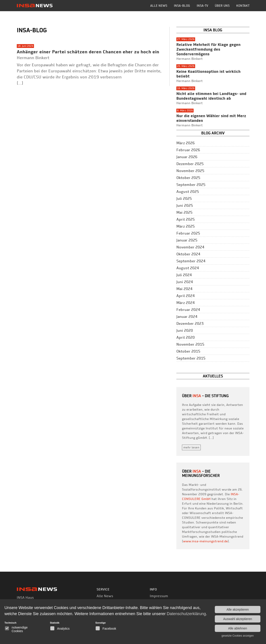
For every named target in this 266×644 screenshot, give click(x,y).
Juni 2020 (185, 330)
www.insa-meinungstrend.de (205, 541)
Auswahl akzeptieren (237, 619)
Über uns (222, 6)
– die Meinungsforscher (201, 473)
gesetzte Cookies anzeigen (238, 636)
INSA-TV (202, 6)
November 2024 (190, 247)
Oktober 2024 (188, 254)
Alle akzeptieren (238, 610)
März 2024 (186, 303)
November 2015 (190, 344)
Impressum (159, 596)
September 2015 (191, 358)
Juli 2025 (184, 198)
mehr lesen (191, 447)
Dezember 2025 (190, 164)
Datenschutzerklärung (186, 614)
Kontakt (243, 6)
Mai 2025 (184, 212)
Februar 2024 (188, 310)
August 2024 (188, 268)
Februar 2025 (188, 233)
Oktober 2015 (188, 351)
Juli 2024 (184, 275)
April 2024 (186, 296)
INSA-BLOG (182, 6)
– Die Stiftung (211, 396)
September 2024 (191, 261)
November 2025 (190, 171)
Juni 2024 (185, 282)
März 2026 (186, 143)
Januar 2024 (187, 317)
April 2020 (186, 337)
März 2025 (186, 226)
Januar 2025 (187, 240)
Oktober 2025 (188, 178)
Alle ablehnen (238, 628)
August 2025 (188, 192)
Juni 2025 (185, 205)
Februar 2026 (188, 150)
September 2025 (191, 185)
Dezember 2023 (190, 323)
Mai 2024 (184, 289)
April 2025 (186, 219)
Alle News (159, 6)
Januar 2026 (187, 157)
